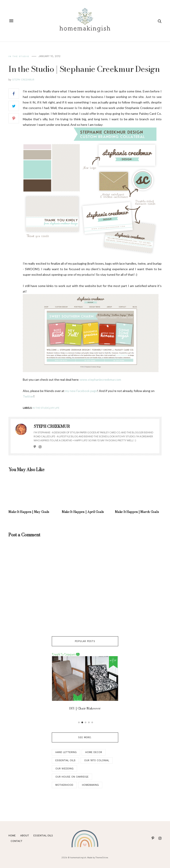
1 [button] (79, 723)
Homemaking (90, 785)
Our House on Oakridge (72, 777)
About (25, 836)
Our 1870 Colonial (97, 760)
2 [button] (82, 723)
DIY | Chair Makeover (85, 709)
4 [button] (89, 723)
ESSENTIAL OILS (43, 836)
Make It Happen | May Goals (29, 512)
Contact (16, 841)
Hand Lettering (66, 752)
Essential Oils (65, 760)
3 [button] (86, 723)
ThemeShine (102, 858)
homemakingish (78, 858)
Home (12, 836)
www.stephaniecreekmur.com (100, 380)
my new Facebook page (81, 391)
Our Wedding (64, 769)
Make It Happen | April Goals (83, 512)
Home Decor (94, 752)
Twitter (28, 396)
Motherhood (64, 785)
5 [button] (92, 723)
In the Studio (19, 56)
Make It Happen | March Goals (137, 512)
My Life (55, 408)
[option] (85, 683)
